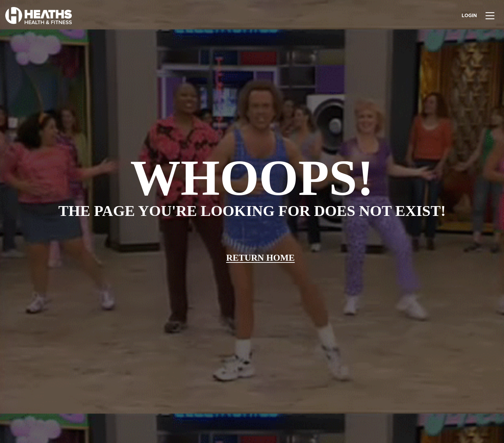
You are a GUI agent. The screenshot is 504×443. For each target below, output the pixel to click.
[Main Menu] (491, 16)
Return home (260, 258)
